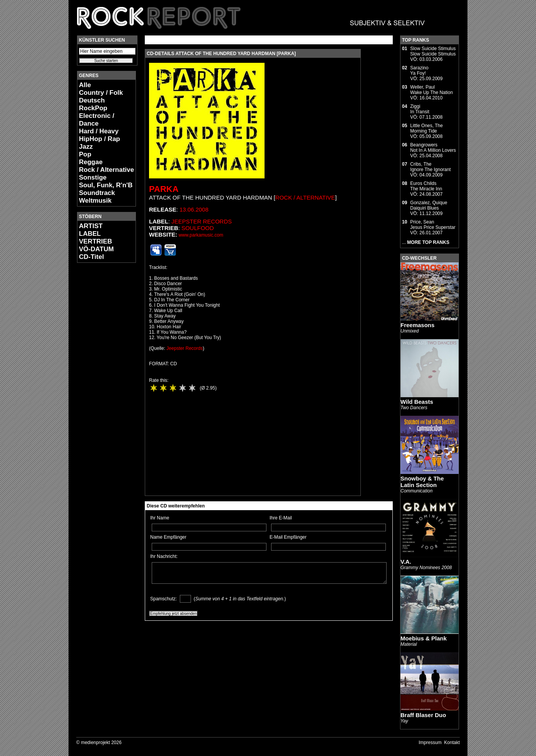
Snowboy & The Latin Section (422, 482)
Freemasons (417, 325)
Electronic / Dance (97, 120)
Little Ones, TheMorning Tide (426, 128)
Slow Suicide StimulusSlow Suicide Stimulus (433, 51)
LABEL (90, 234)
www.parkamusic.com (201, 235)
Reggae (91, 162)
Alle (85, 85)
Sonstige (93, 177)
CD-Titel (91, 257)
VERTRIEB (95, 241)
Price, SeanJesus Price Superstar (433, 225)
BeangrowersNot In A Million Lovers (433, 148)
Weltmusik (95, 201)
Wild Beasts (417, 402)
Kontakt (452, 743)
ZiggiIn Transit (420, 109)
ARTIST (91, 226)
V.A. (406, 562)
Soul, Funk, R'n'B (106, 185)
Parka (164, 189)
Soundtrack (97, 193)
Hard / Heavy (99, 131)
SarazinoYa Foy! (419, 71)
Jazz (86, 147)
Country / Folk (101, 93)
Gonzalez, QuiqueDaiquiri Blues (429, 205)
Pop (85, 154)
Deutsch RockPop (93, 104)
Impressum (430, 743)
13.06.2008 (194, 209)
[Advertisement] (100, 384)
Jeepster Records (202, 221)
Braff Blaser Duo (423, 715)
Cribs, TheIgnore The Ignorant (430, 167)
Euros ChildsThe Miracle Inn (426, 186)
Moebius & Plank (424, 638)
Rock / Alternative (106, 170)
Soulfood (198, 228)
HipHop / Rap (100, 139)
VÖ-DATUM (96, 249)
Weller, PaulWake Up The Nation (431, 90)
